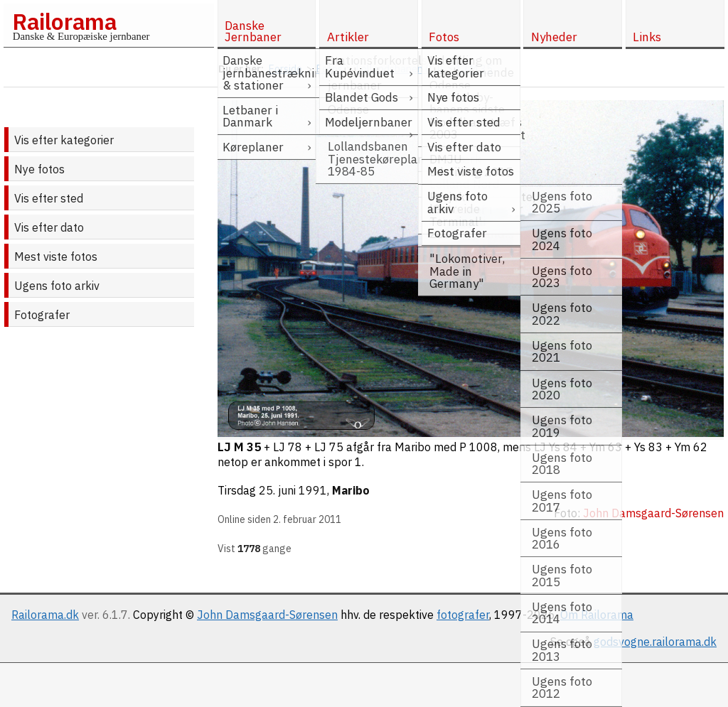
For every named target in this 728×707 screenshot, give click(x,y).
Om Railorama (597, 615)
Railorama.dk (45, 615)
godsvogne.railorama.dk (655, 642)
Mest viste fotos (56, 257)
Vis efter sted (49, 198)
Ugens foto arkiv (57, 286)
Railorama (64, 21)
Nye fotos (39, 169)
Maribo (351, 490)
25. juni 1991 (293, 490)
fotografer (463, 615)
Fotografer (42, 315)
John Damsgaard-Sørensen (267, 615)
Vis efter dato (49, 227)
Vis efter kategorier (64, 140)
